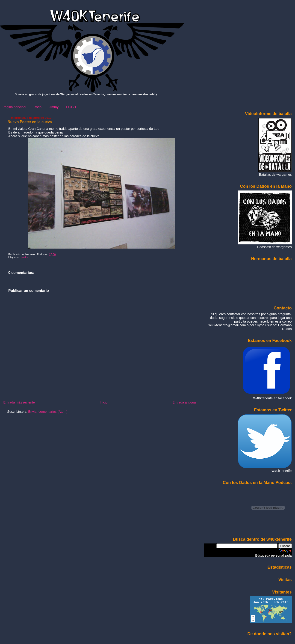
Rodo (38, 107)
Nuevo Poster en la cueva (30, 122)
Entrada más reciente (19, 402)
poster (25, 257)
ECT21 (71, 107)
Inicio (104, 402)
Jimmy (54, 107)
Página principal (14, 107)
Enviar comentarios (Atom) (48, 412)
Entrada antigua (184, 402)
